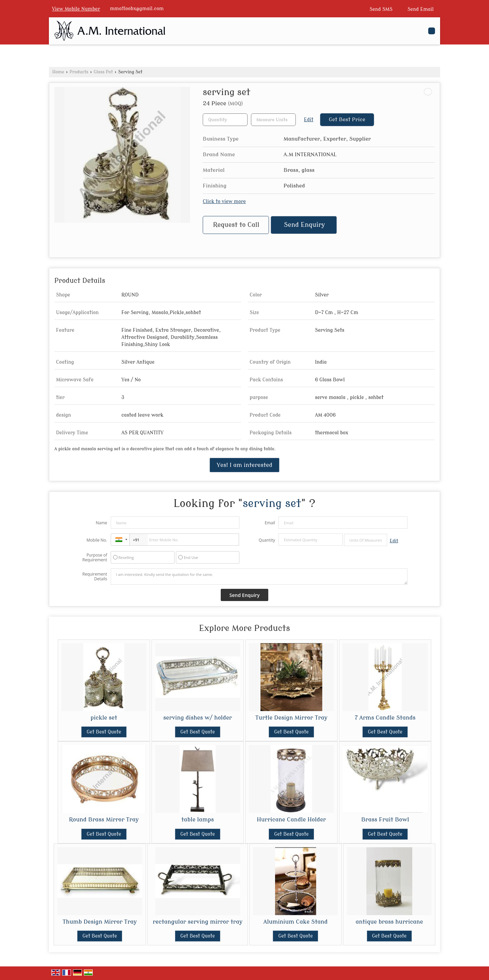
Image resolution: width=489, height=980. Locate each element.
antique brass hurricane (389, 922)
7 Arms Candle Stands (385, 718)
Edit (309, 120)
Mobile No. (97, 540)
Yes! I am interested (244, 465)
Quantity (267, 540)
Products (79, 72)
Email (270, 523)
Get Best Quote (104, 732)
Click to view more (224, 202)
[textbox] (273, 120)
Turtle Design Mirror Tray (292, 718)
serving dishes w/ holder (198, 718)
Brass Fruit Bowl (385, 820)
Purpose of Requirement (95, 558)
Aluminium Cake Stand (296, 922)
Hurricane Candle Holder (291, 820)
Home (58, 72)
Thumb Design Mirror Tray (100, 922)
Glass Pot (103, 72)
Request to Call (236, 225)
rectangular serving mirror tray (198, 922)
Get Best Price (347, 120)
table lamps (198, 820)
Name (102, 523)
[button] (76, 9)
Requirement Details (95, 577)
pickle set (104, 718)
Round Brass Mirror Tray (104, 820)
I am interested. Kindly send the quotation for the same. (259, 577)
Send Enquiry (304, 225)
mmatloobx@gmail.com (137, 9)
